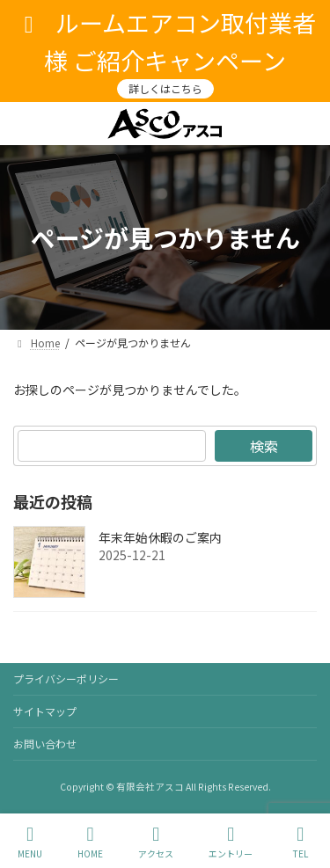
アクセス (156, 842)
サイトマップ (45, 711)
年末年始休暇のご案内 (160, 537)
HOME (90, 842)
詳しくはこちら (165, 88)
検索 (264, 446)
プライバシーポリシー (66, 678)
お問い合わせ (45, 744)
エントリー (231, 842)
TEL (300, 842)
